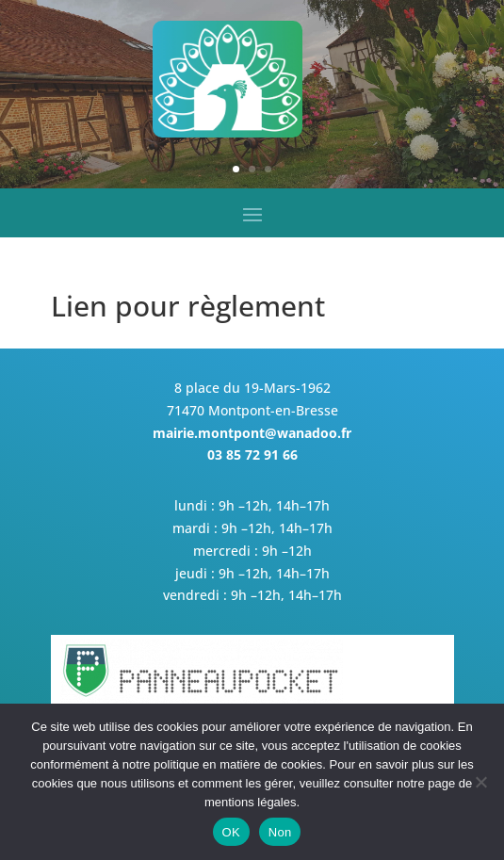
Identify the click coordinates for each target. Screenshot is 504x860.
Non (280, 832)
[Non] (480, 782)
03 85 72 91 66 (252, 454)
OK (231, 832)
